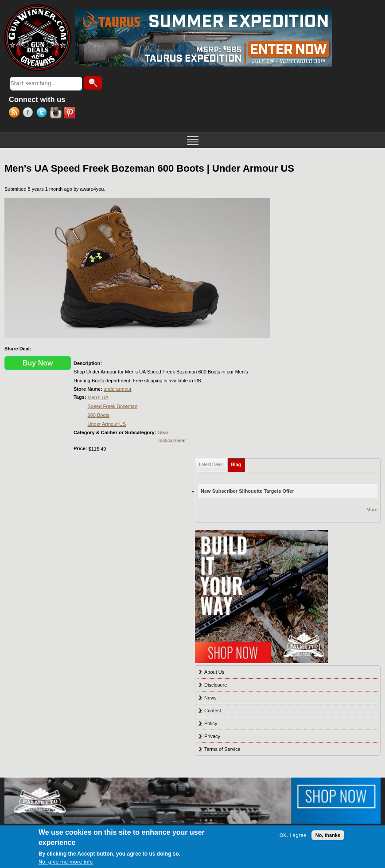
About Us (214, 672)
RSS (16, 114)
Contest (213, 711)
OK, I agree (293, 835)
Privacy (212, 736)
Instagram (57, 114)
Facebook (29, 114)
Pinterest (71, 114)
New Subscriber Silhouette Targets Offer (247, 491)
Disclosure (216, 685)
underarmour (118, 389)
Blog (238, 463)
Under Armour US (107, 424)
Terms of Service (222, 749)
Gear (163, 432)
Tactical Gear (171, 440)
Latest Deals (211, 465)
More (372, 510)
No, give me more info (66, 862)
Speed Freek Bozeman (113, 406)
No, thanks (328, 835)
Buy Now (38, 363)
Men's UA (98, 397)
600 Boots (99, 415)
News (210, 698)
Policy (211, 723)
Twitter (43, 114)
